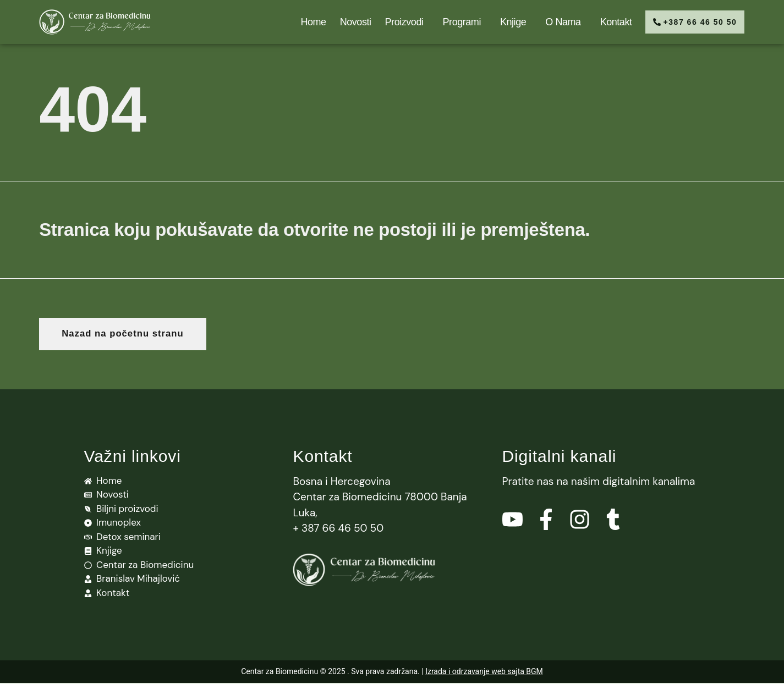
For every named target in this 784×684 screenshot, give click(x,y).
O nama (558, 22)
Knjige (509, 22)
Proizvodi (399, 22)
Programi (457, 22)
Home (306, 22)
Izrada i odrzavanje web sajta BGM (484, 672)
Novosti (348, 22)
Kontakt (608, 22)
